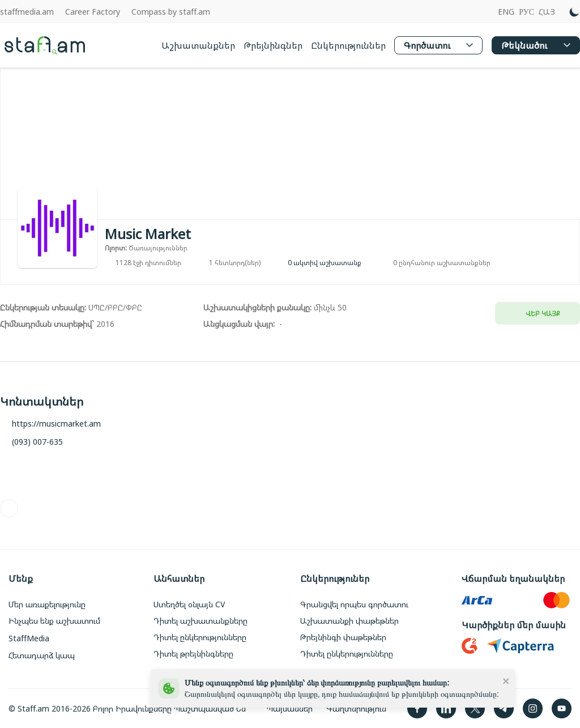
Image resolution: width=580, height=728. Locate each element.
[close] (506, 680)
